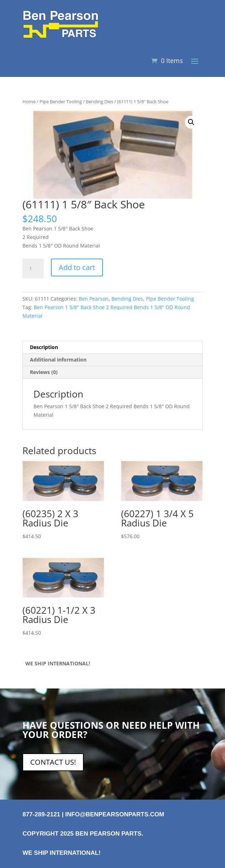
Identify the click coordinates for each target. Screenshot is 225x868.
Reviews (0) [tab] (44, 372)
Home (29, 102)
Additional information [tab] (58, 360)
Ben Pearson (94, 299)
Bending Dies (100, 102)
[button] (191, 122)
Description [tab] (44, 347)
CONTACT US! (53, 762)
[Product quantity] (33, 269)
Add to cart (77, 267)
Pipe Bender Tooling (61, 102)
